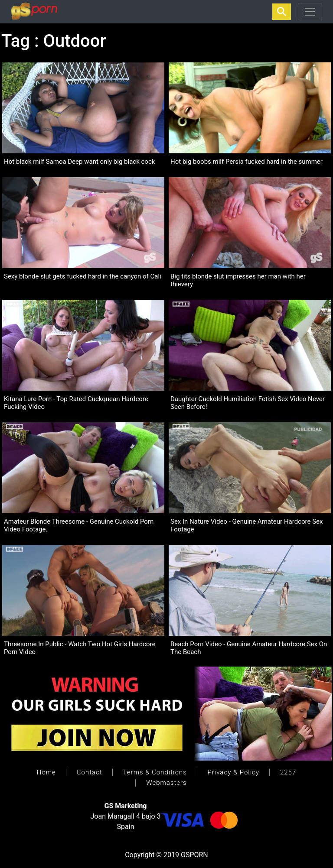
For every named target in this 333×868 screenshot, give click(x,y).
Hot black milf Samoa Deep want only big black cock (79, 162)
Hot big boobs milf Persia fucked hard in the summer (246, 162)
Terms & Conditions (155, 772)
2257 (288, 772)
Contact (90, 772)
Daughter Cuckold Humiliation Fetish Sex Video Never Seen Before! (248, 403)
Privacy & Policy (233, 772)
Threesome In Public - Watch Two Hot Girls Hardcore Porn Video (80, 648)
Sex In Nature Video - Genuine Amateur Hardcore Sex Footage (246, 525)
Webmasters (166, 783)
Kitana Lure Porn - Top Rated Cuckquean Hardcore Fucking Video (76, 403)
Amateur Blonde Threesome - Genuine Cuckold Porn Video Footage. (79, 525)
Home (46, 772)
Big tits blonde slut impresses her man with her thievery (238, 280)
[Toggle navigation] (310, 12)
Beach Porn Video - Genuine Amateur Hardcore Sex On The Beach (249, 648)
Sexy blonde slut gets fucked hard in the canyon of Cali (83, 276)
